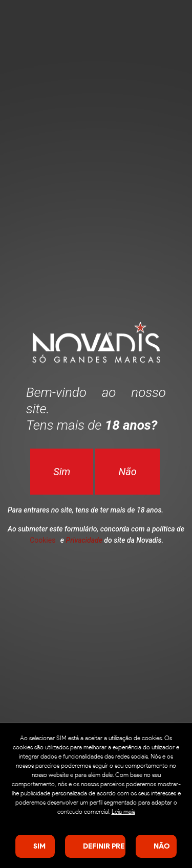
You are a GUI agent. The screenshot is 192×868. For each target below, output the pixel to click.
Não (127, 472)
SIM (39, 846)
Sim (62, 472)
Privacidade (84, 540)
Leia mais (123, 811)
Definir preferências (104, 846)
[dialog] (96, 795)
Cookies (42, 540)
